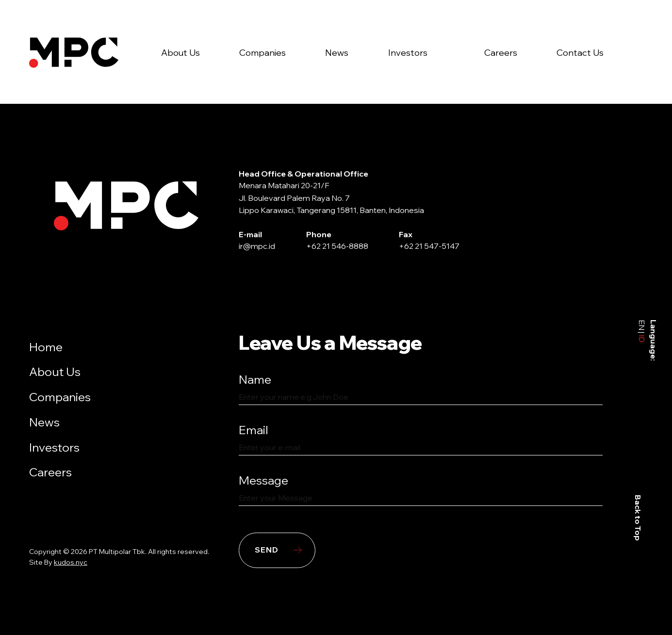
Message (263, 480)
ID (642, 338)
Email (254, 430)
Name (255, 379)
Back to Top (638, 518)
